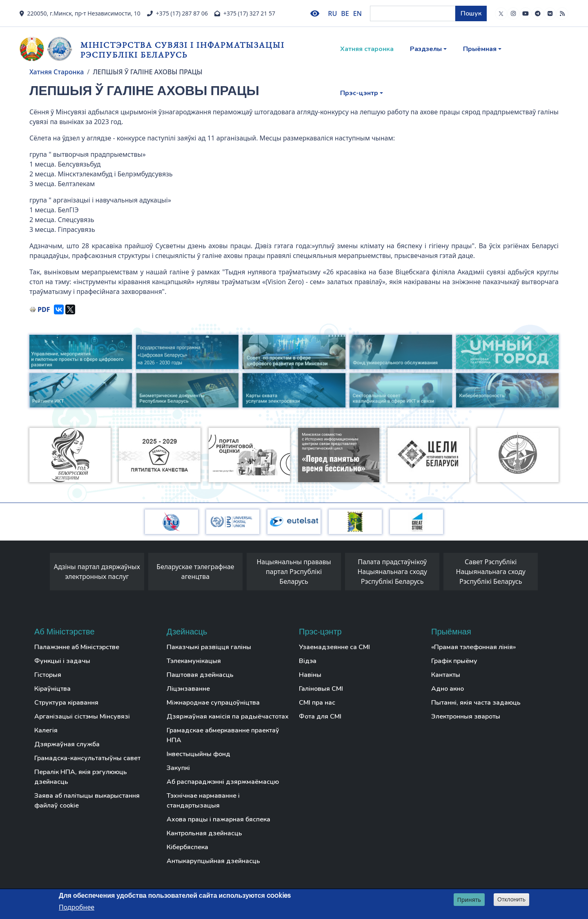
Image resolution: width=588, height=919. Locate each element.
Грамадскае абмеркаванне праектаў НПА (223, 735)
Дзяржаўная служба (67, 744)
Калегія (46, 730)
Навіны (310, 675)
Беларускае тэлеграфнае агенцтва (195, 572)
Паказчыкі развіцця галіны (209, 647)
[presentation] (42, 574)
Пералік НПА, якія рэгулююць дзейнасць (81, 777)
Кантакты (446, 675)
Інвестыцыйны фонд (198, 754)
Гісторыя (48, 675)
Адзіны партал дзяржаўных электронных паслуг (97, 572)
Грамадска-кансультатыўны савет (87, 758)
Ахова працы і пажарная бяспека (218, 819)
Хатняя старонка (367, 49)
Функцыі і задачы (62, 661)
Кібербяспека (187, 847)
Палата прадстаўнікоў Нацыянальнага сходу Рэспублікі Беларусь (392, 572)
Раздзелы (426, 49)
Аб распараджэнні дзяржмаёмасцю (223, 782)
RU (332, 13)
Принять (469, 900)
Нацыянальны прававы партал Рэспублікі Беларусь (294, 572)
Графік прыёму (454, 661)
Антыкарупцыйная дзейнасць (213, 861)
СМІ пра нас (317, 703)
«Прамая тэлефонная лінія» (473, 647)
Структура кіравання (66, 703)
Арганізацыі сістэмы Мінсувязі (82, 717)
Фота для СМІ (320, 717)
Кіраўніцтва (52, 689)
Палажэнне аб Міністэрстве (77, 647)
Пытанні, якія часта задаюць (476, 703)
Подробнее (77, 907)
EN (357, 13)
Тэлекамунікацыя (194, 661)
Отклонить (511, 899)
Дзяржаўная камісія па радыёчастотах (228, 717)
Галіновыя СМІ (321, 689)
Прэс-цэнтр (359, 93)
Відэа (308, 661)
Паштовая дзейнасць (200, 675)
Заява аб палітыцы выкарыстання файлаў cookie (87, 801)
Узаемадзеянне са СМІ (334, 647)
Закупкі (178, 768)
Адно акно (448, 689)
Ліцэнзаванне (188, 689)
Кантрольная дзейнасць (204, 833)
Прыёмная (480, 49)
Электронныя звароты (466, 717)
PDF (44, 309)
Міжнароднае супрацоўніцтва (213, 703)
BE (345, 13)
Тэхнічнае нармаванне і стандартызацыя (203, 801)
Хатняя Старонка (57, 72)
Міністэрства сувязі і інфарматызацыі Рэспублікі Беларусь (183, 50)
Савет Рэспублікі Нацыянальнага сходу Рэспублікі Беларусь (491, 572)
